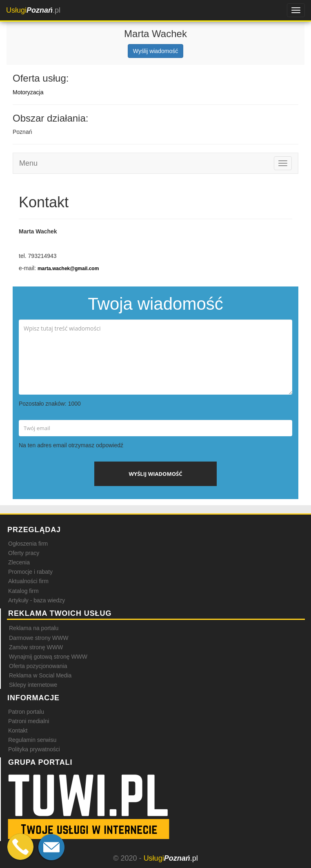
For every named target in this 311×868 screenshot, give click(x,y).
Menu (28, 163)
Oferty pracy (24, 553)
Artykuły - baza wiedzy (37, 600)
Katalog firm (23, 591)
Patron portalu (26, 712)
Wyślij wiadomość (155, 51)
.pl (33, 10)
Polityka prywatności (34, 749)
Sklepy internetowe (33, 685)
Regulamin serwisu (32, 740)
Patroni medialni (29, 721)
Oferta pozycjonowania (38, 666)
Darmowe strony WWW (39, 638)
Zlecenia (19, 562)
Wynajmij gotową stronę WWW (48, 657)
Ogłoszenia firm (28, 544)
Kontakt (18, 730)
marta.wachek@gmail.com (68, 269)
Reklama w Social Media (40, 675)
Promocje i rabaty (30, 572)
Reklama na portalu (34, 628)
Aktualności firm (28, 581)
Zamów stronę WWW (36, 647)
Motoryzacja (28, 92)
